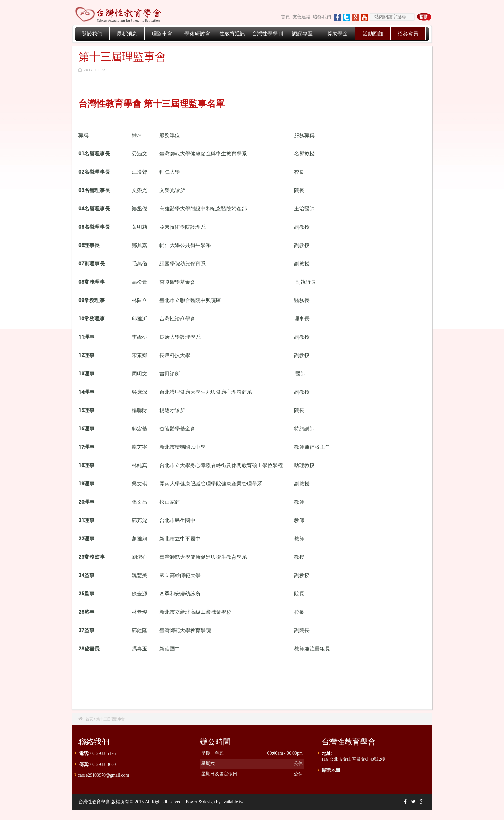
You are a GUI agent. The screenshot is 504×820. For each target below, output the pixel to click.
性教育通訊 (232, 34)
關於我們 (92, 34)
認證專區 (302, 34)
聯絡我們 (322, 17)
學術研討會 (197, 34)
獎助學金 (337, 34)
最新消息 (127, 34)
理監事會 (162, 34)
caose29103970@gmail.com (103, 775)
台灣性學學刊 (267, 34)
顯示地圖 (331, 770)
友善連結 (301, 17)
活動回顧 (373, 34)
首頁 (285, 17)
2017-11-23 (95, 70)
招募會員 (408, 34)
